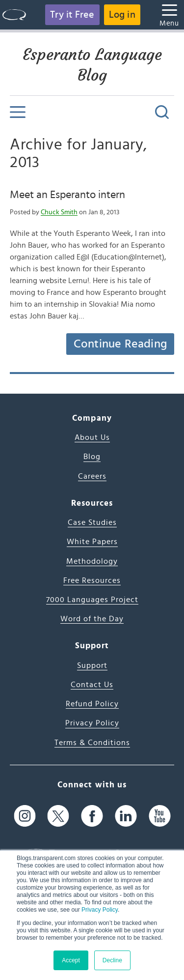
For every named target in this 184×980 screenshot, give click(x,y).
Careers (92, 476)
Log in (122, 15)
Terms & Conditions (92, 743)
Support (92, 665)
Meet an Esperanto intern (67, 195)
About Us (92, 437)
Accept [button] (71, 960)
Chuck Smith (59, 212)
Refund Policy (92, 704)
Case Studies (92, 522)
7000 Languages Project (92, 600)
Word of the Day (92, 619)
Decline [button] (112, 960)
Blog (92, 457)
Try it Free (72, 15)
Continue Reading (120, 344)
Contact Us (92, 685)
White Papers (92, 542)
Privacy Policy (100, 910)
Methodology (92, 561)
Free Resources (92, 580)
